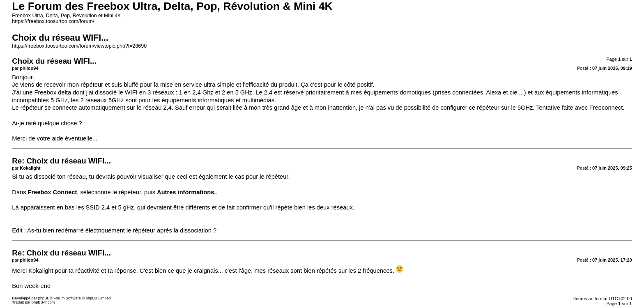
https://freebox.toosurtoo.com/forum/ (53, 21)
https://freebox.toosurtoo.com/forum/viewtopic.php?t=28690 (79, 46)
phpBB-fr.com (43, 302)
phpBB (44, 298)
